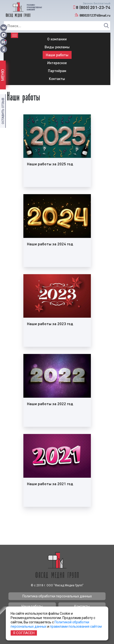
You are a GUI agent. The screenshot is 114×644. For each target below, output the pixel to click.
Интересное (57, 63)
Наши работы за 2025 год (50, 164)
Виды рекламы (57, 47)
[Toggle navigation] (14, 35)
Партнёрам (57, 71)
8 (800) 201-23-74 (93, 7)
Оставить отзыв (3, 111)
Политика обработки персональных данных (57, 596)
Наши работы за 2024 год (50, 244)
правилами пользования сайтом (76, 626)
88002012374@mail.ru (95, 15)
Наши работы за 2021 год (50, 484)
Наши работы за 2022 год (50, 404)
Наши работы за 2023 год (50, 324)
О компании (57, 39)
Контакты (57, 79)
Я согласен (24, 633)
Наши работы (57, 55)
